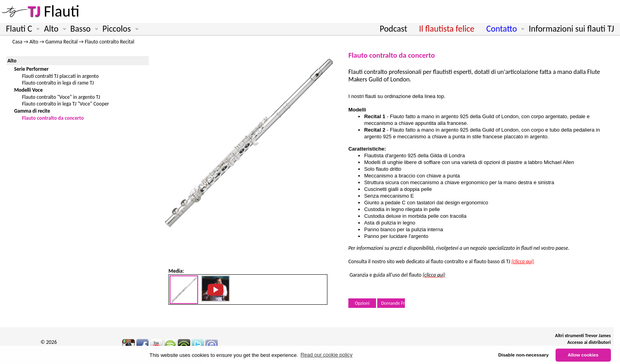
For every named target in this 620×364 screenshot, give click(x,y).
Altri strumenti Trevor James (583, 336)
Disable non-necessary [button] (523, 355)
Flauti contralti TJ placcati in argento (60, 76)
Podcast (393, 29)
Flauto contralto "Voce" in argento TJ (61, 97)
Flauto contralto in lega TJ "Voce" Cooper (66, 104)
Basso (82, 29)
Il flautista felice (447, 29)
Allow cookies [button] (583, 355)
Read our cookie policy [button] (327, 355)
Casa (17, 42)
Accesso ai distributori (589, 342)
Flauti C (21, 29)
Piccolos (119, 29)
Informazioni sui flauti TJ (571, 29)
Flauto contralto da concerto (53, 118)
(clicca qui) (434, 275)
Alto (53, 29)
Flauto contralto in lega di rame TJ (58, 83)
